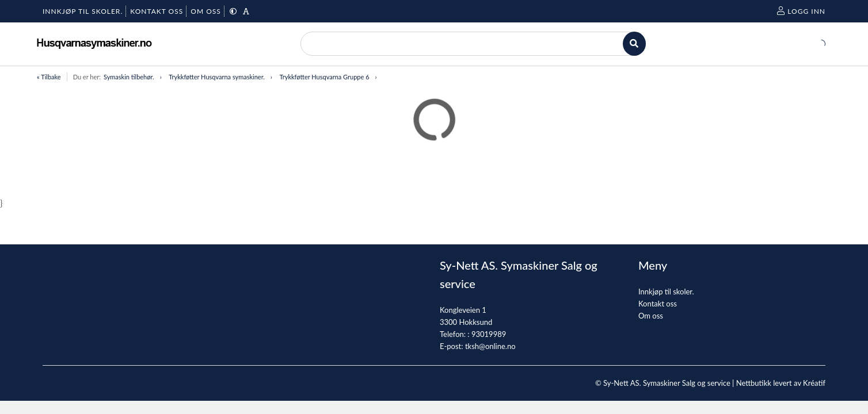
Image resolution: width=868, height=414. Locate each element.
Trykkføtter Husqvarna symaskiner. (217, 77)
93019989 (489, 334)
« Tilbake (49, 77)
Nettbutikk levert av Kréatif (781, 383)
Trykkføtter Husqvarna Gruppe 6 (324, 77)
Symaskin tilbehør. (129, 77)
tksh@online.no (490, 346)
